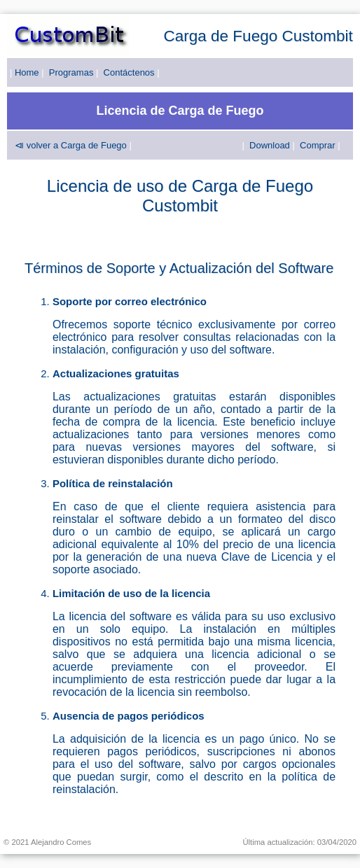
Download (270, 145)
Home (27, 72)
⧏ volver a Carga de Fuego (71, 145)
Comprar (318, 145)
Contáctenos (129, 72)
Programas (71, 72)
